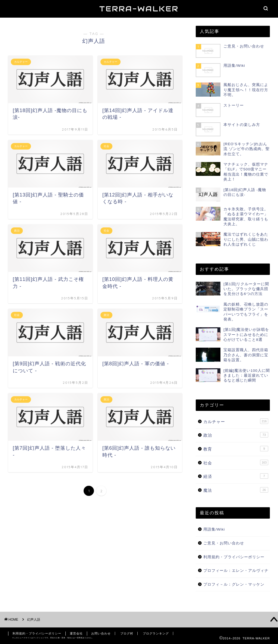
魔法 (236, 490)
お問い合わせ (101, 633)
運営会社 (76, 633)
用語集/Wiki (214, 529)
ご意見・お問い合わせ (224, 543)
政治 (236, 435)
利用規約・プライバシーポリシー (234, 557)
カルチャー (236, 421)
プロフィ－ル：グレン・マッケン (234, 584)
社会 (236, 462)
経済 (236, 476)
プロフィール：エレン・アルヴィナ (236, 571)
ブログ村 (127, 633)
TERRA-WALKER (139, 9)
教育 (236, 449)
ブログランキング (156, 633)
